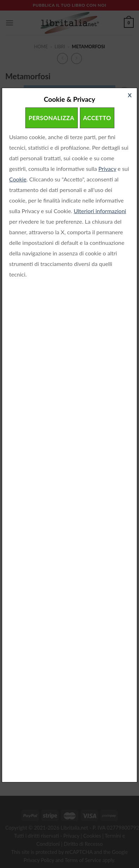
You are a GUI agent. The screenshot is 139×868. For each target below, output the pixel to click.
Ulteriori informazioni (100, 211)
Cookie (18, 179)
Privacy (108, 169)
